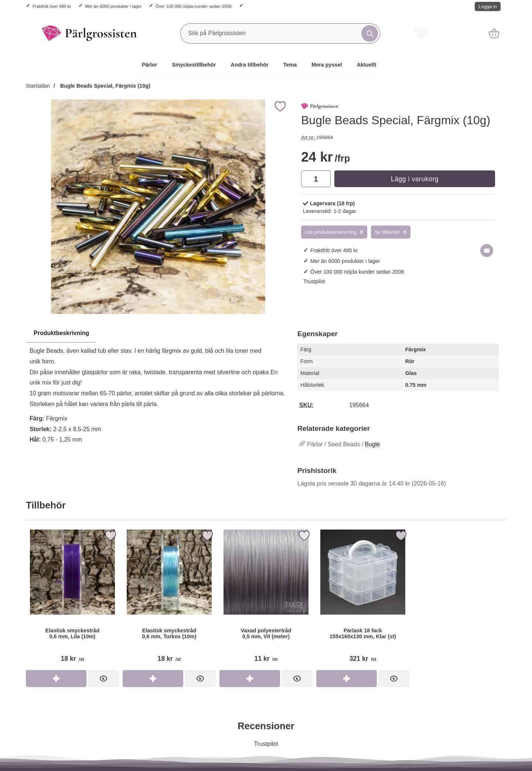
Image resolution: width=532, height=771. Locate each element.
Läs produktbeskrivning (331, 232)
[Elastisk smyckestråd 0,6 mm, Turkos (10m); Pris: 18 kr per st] (169, 599)
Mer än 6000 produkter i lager (113, 6)
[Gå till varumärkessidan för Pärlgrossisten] (320, 108)
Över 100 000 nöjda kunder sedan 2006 (193, 6)
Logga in (488, 6)
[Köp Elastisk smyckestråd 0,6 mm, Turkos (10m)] (153, 679)
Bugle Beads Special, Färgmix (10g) (105, 86)
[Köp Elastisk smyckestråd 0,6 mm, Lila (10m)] (56, 679)
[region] (158, 334)
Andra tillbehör (249, 65)
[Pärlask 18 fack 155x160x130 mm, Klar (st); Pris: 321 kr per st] (363, 599)
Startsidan (38, 86)
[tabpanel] (158, 388)
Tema (290, 65)
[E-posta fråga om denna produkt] (487, 251)
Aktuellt (367, 65)
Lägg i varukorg (415, 179)
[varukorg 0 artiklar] (494, 33)
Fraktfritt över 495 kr (52, 6)
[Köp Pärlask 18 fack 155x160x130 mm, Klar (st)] (347, 679)
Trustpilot (314, 281)
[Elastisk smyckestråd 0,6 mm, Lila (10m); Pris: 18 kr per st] (72, 599)
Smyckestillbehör (194, 65)
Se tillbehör (387, 232)
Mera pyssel (327, 65)
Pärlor (150, 65)
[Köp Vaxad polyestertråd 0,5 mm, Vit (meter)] (250, 679)
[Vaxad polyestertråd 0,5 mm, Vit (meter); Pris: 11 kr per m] (266, 599)
